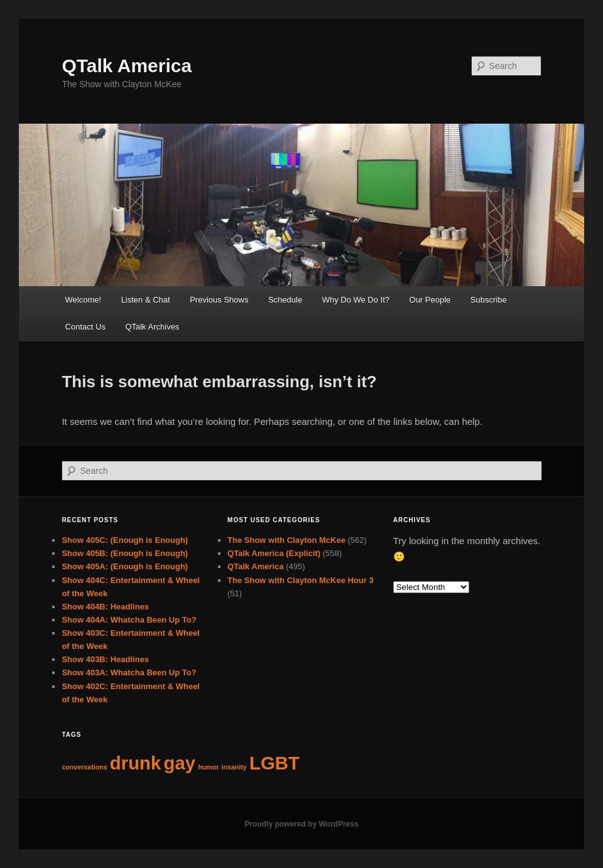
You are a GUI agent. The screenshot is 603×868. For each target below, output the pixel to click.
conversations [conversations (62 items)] (84, 767)
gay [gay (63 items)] (179, 763)
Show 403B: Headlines (105, 659)
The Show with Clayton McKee (286, 540)
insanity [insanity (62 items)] (234, 767)
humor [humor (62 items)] (208, 767)
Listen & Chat (146, 300)
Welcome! (84, 300)
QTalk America (127, 66)
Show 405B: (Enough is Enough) (125, 553)
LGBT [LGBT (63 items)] (274, 763)
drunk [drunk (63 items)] (135, 763)
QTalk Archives (152, 327)
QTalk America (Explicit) (274, 553)
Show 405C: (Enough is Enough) (125, 540)
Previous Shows (219, 300)
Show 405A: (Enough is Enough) (125, 566)
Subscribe (489, 300)
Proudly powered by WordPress (301, 824)
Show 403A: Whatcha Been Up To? (129, 672)
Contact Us (85, 327)
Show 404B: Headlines (105, 607)
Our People (430, 300)
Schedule (285, 300)
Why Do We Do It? (356, 300)
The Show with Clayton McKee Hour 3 (301, 580)
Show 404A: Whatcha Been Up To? (129, 620)
